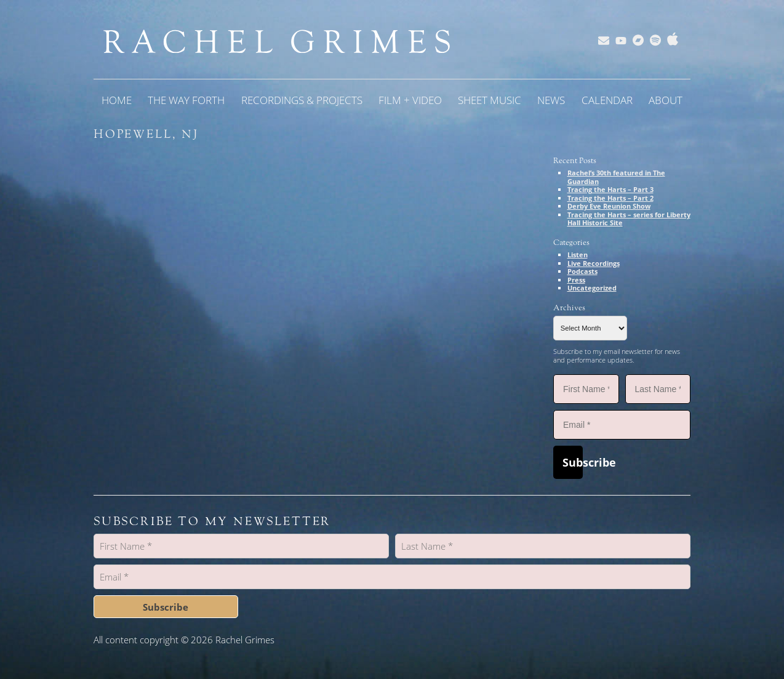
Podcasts (582, 271)
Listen (578, 255)
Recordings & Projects (302, 100)
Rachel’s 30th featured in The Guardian (616, 177)
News (551, 100)
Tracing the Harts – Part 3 (610, 189)
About (666, 100)
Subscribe (573, 462)
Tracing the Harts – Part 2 (610, 198)
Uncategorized (592, 288)
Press (576, 280)
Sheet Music (490, 100)
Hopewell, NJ (146, 134)
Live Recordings (594, 263)
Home (117, 100)
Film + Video (410, 100)
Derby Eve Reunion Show (609, 206)
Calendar (607, 100)
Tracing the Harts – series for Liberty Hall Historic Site (629, 219)
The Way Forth (186, 100)
